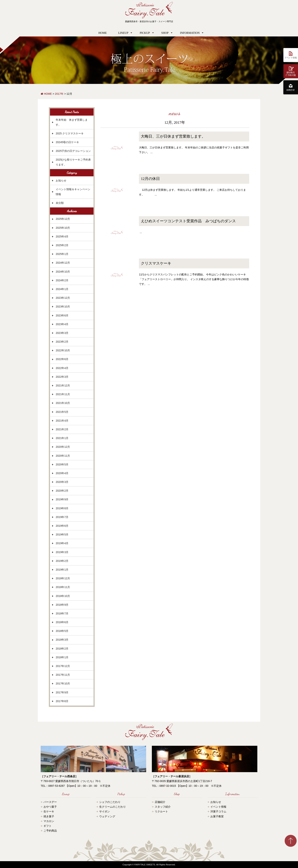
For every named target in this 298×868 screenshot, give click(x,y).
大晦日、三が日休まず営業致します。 (173, 136)
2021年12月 (63, 386)
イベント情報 (218, 807)
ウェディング (107, 816)
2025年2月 (62, 245)
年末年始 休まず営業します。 (72, 122)
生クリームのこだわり (113, 807)
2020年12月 (63, 447)
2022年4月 (62, 368)
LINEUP (123, 33)
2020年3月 (62, 482)
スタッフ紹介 (163, 807)
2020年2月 (62, 491)
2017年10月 (63, 684)
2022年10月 (63, 350)
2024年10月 (63, 272)
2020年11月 (63, 456)
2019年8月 (62, 508)
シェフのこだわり (110, 802)
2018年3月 (62, 640)
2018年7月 (62, 613)
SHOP (165, 33)
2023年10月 (63, 307)
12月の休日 (150, 179)
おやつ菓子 (50, 807)
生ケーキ (49, 811)
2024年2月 (62, 280)
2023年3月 (62, 333)
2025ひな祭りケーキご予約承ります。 (73, 162)
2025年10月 (63, 228)
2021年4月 (62, 421)
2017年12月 (63, 666)
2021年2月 (62, 429)
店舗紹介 (160, 802)
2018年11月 (63, 587)
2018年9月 (62, 605)
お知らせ (61, 181)
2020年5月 (62, 464)
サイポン (105, 811)
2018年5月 (62, 631)
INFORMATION (190, 33)
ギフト (48, 826)
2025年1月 (62, 254)
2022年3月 (62, 377)
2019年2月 (62, 561)
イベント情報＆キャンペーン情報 (73, 192)
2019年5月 (62, 535)
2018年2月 (62, 649)
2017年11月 (63, 675)
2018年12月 (63, 578)
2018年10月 (63, 596)
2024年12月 (63, 263)
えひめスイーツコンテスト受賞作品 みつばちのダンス (188, 221)
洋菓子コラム (218, 811)
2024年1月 (62, 289)
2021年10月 (63, 403)
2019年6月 (62, 526)
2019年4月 (62, 543)
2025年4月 (62, 237)
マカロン (49, 821)
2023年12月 (63, 298)
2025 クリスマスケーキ (70, 133)
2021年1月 (62, 438)
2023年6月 (62, 315)
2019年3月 (62, 552)
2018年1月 (62, 657)
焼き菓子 (49, 816)
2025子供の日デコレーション (73, 151)
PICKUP (145, 33)
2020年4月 (62, 473)
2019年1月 (62, 570)
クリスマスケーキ (156, 263)
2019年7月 (62, 517)
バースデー (50, 802)
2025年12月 (63, 219)
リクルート (161, 811)
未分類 (60, 203)
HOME (103, 33)
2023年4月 (62, 324)
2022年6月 (62, 359)
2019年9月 (62, 499)
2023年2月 (62, 342)
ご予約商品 (50, 831)
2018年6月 (62, 622)
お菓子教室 (217, 816)
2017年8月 (62, 701)
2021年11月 (63, 394)
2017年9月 (62, 692)
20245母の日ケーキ (67, 142)
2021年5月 (62, 412)
